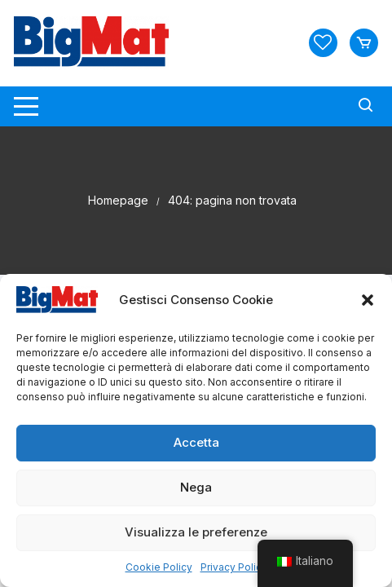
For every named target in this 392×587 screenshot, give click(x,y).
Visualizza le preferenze (196, 532)
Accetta (196, 442)
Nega (196, 487)
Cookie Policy (159, 567)
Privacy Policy (234, 567)
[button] (368, 300)
